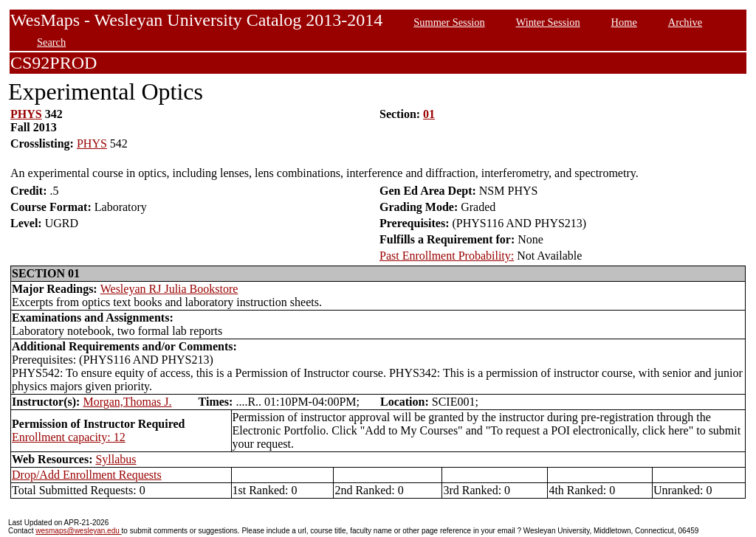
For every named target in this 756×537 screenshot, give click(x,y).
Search (51, 42)
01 (429, 114)
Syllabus (116, 459)
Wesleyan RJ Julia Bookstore (169, 289)
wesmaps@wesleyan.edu (78, 531)
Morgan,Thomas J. (127, 402)
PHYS (26, 114)
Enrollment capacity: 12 (69, 437)
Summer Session (449, 22)
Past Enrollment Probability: (447, 256)
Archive (685, 22)
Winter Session (548, 22)
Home (624, 22)
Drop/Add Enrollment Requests (87, 475)
